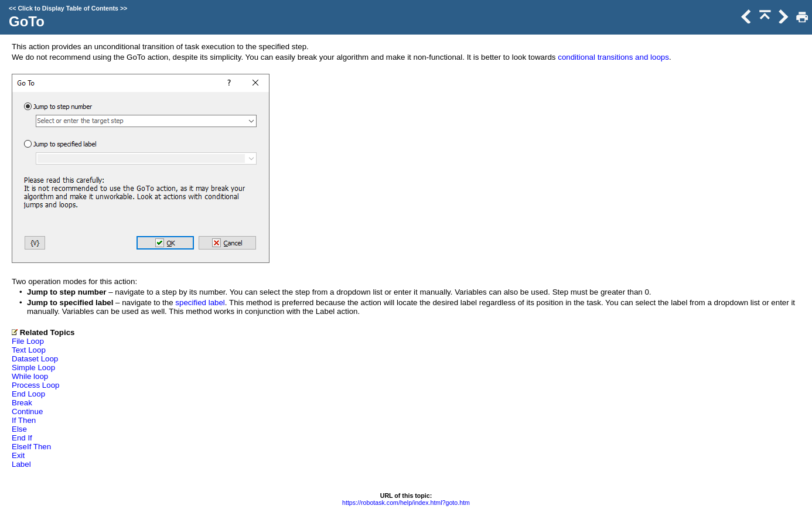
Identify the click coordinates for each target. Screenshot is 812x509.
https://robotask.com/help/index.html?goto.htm (406, 503)
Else (19, 429)
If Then (24, 420)
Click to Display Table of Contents (68, 8)
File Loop (28, 341)
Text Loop (29, 350)
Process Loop (36, 385)
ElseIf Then (31, 447)
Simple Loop (33, 368)
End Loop (28, 394)
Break (22, 403)
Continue (27, 411)
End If (22, 438)
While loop (30, 376)
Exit (18, 455)
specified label (200, 303)
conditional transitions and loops (613, 57)
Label (21, 464)
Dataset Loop (35, 359)
